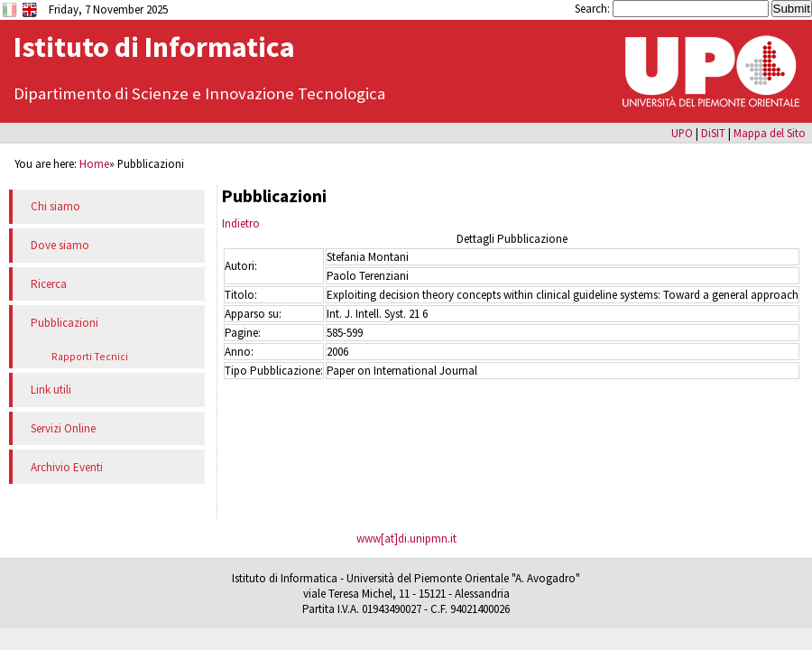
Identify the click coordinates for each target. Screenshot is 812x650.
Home (94, 163)
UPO (682, 133)
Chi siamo (55, 206)
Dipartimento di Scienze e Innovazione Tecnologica (199, 93)
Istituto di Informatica (154, 47)
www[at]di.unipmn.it (406, 539)
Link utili (51, 390)
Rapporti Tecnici (90, 356)
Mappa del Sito (770, 133)
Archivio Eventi (67, 467)
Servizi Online (63, 428)
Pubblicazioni (65, 323)
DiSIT (713, 133)
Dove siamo (60, 245)
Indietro (241, 223)
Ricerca (49, 284)
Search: (594, 8)
